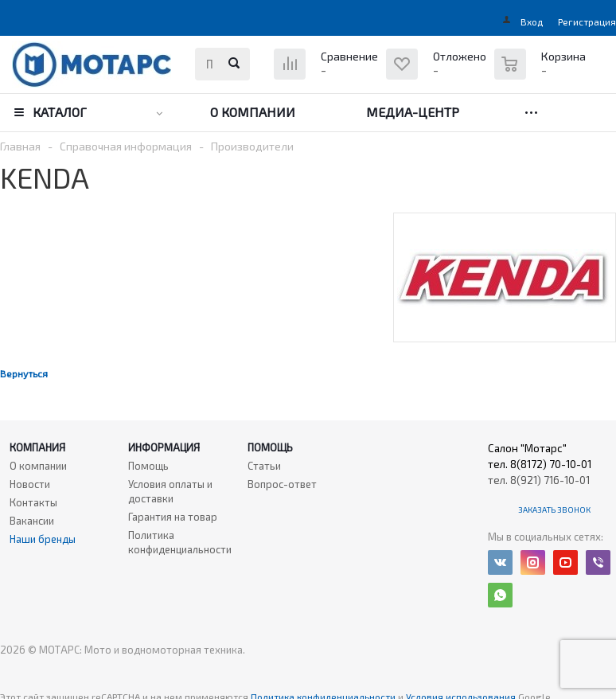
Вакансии (32, 521)
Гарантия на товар (173, 517)
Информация (164, 447)
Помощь (270, 447)
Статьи (264, 466)
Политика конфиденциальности (180, 542)
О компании (253, 112)
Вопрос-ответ (282, 484)
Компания (37, 447)
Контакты (33, 502)
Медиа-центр (413, 112)
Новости (30, 484)
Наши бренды (43, 539)
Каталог (60, 112)
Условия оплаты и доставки (170, 491)
